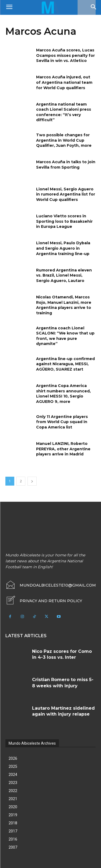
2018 (13, 823)
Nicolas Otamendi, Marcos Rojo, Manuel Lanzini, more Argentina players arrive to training (64, 305)
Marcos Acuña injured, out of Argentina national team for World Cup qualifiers (64, 82)
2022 (13, 791)
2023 (13, 783)
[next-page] (32, 481)
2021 (13, 799)
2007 (13, 847)
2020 (13, 807)
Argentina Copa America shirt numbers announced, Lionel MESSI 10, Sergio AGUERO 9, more (63, 394)
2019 (13, 815)
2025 (13, 766)
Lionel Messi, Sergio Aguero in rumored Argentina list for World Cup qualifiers (66, 194)
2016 (13, 839)
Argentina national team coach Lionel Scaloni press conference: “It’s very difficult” (64, 112)
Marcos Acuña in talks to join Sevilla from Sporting (66, 165)
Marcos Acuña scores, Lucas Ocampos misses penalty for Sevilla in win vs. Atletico (65, 55)
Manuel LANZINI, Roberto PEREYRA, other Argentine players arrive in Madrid (63, 449)
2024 (13, 775)
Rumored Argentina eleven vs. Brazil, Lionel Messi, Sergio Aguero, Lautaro (64, 275)
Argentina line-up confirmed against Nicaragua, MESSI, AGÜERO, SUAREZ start (65, 364)
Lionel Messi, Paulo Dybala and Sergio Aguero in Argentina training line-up (63, 248)
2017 (13, 831)
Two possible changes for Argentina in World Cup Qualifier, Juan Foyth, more (64, 140)
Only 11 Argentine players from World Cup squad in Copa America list (62, 422)
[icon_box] (44, 601)
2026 (13, 758)
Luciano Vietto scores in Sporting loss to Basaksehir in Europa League (64, 221)
